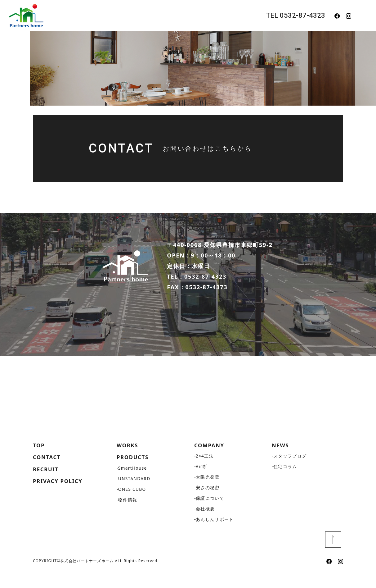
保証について (210, 512)
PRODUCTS (134, 472)
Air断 (202, 481)
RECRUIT (47, 484)
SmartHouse (133, 483)
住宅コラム (285, 481)
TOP (39, 459)
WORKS (128, 459)
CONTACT (48, 472)
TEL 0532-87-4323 (295, 16)
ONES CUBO (132, 504)
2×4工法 (205, 470)
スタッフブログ (290, 470)
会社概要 (205, 523)
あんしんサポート (215, 533)
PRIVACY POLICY (59, 497)
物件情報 (128, 514)
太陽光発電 (208, 491)
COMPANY (210, 459)
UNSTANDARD (135, 493)
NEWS (281, 459)
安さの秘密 (208, 502)
